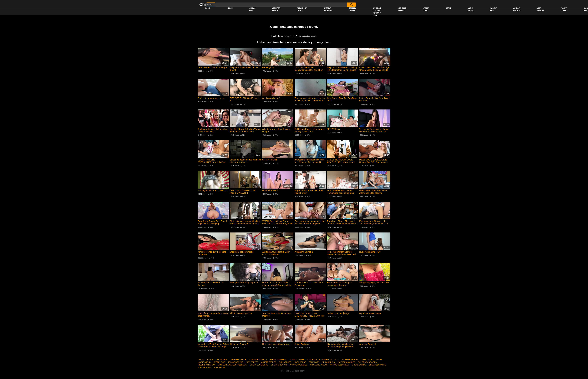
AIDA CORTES (541, 9)
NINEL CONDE (300, 362)
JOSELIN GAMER (352, 9)
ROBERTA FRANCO (207, 365)
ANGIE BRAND (470, 9)
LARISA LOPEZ (426, 9)
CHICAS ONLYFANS (279, 365)
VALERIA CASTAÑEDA (368, 362)
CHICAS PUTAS (205, 368)
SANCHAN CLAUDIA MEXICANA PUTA (377, 12)
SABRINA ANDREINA (328, 9)
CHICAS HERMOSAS (319, 365)
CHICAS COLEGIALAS (340, 365)
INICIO (208, 8)
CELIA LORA (314, 362)
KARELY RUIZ (493, 9)
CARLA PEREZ (285, 362)
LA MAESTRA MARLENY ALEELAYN (232, 365)
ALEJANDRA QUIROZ (302, 9)
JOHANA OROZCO (517, 9)
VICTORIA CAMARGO (346, 362)
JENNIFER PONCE (276, 9)
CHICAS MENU (252, 9)
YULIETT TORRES (564, 9)
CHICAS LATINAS (359, 365)
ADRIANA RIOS (328, 362)
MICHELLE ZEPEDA (402, 9)
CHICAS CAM (220, 368)
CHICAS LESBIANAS (377, 365)
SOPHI (448, 8)
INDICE (230, 8)
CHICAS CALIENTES (299, 365)
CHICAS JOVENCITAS (259, 365)
